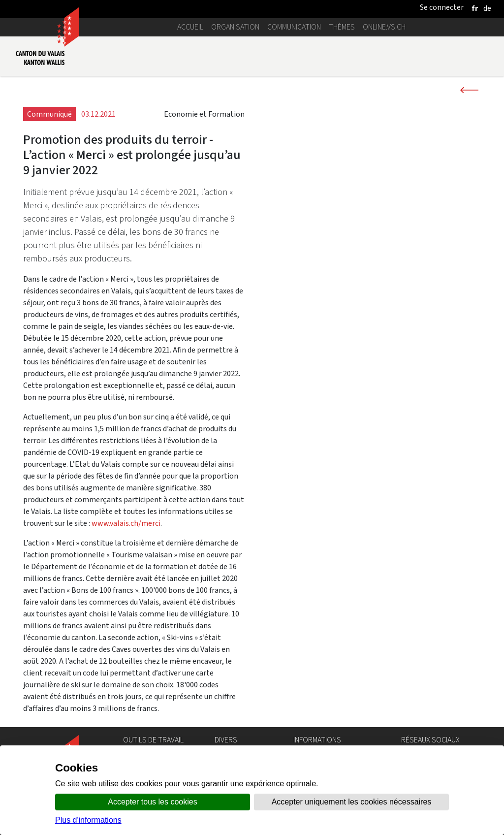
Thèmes (342, 27)
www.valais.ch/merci (126, 523)
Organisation (235, 27)
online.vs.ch (384, 27)
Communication (294, 27)
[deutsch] (487, 8)
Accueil (190, 27)
